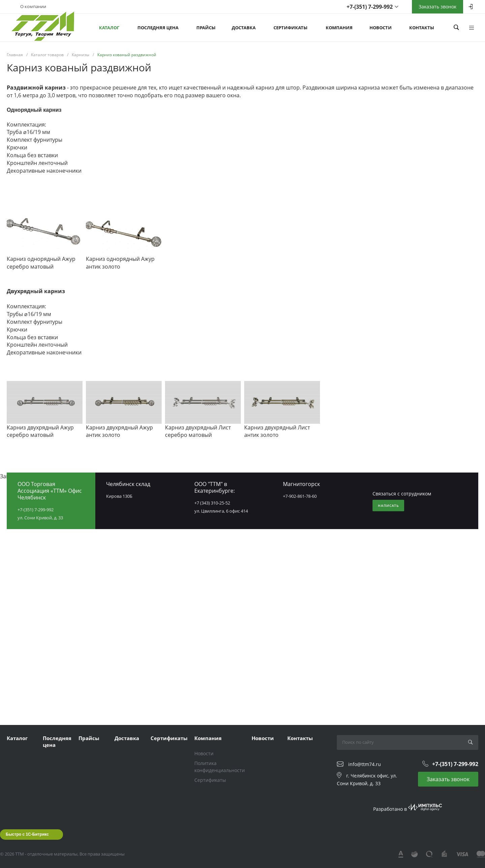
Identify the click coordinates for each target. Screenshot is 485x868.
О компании (33, 6)
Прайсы (89, 738)
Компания (208, 738)
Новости (204, 753)
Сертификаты (169, 738)
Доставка (127, 738)
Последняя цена (57, 741)
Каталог (17, 738)
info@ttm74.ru (365, 764)
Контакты (300, 738)
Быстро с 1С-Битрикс (27, 834)
